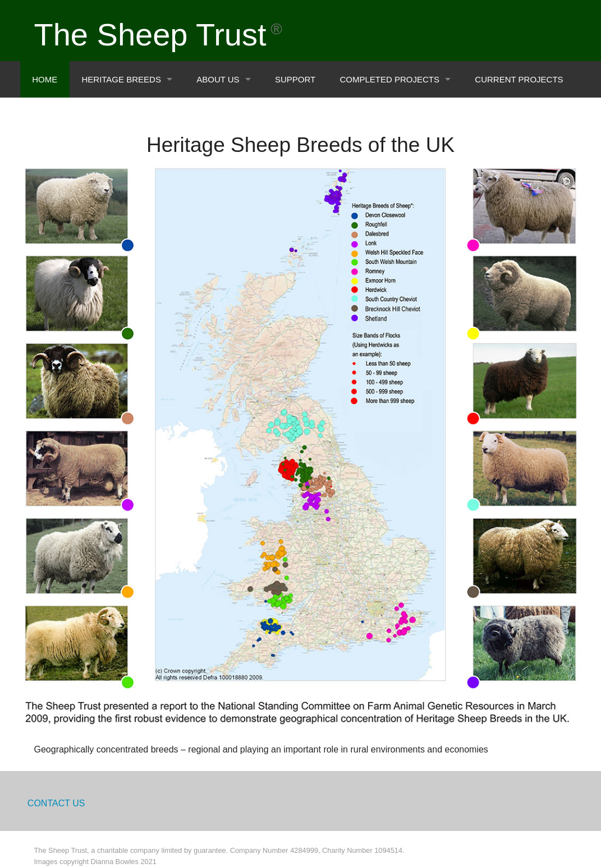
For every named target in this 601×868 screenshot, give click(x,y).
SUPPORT (295, 79)
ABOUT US (218, 79)
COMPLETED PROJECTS (389, 79)
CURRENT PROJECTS (519, 79)
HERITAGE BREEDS (121, 79)
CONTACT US (56, 803)
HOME (45, 79)
